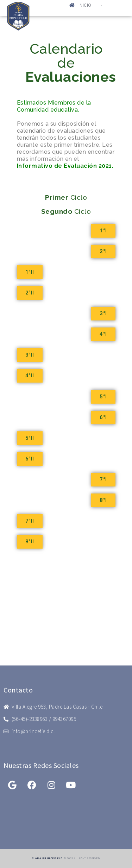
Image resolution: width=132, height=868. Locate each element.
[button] (103, 231)
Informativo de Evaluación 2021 (64, 166)
